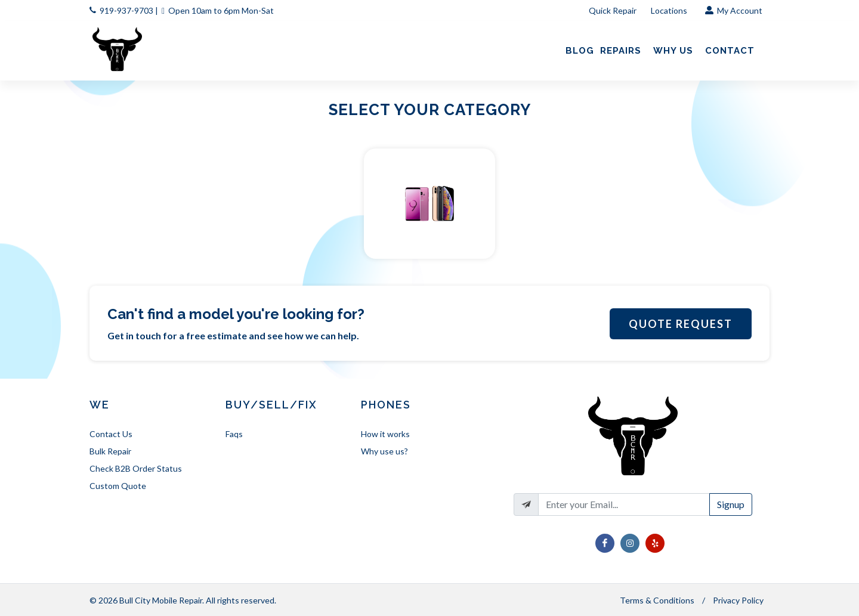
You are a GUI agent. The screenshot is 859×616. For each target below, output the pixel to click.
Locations (670, 10)
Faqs (234, 434)
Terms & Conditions (657, 600)
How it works (385, 434)
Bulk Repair (110, 451)
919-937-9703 (126, 10)
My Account (734, 10)
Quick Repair (613, 10)
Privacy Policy (738, 600)
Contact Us (111, 434)
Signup (731, 504)
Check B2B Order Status (136, 468)
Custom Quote (118, 486)
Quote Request (681, 324)
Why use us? (384, 451)
